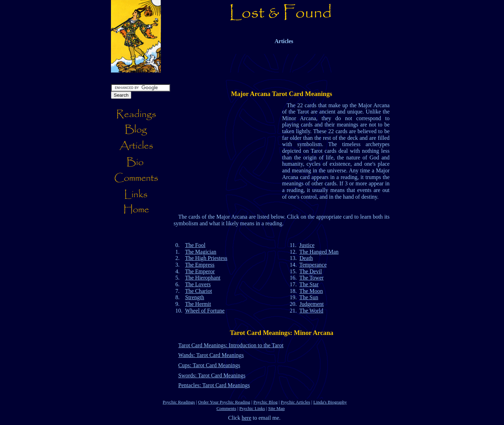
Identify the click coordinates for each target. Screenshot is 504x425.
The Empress (200, 265)
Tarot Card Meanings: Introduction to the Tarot (231, 345)
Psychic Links (252, 408)
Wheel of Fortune (205, 311)
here (246, 418)
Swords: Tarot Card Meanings (212, 375)
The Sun (309, 297)
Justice (307, 245)
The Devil (310, 271)
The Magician (201, 252)
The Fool (195, 245)
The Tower (311, 278)
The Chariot (199, 291)
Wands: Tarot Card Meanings (211, 355)
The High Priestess (206, 258)
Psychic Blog (265, 402)
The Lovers (198, 284)
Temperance (313, 265)
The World (311, 311)
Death (306, 258)
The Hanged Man (319, 252)
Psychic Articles (295, 402)
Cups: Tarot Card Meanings (209, 365)
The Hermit (198, 304)
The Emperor (200, 271)
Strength (195, 297)
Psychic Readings (179, 402)
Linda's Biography (330, 402)
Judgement (312, 304)
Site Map (276, 408)
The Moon (311, 291)
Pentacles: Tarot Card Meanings (214, 385)
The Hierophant (203, 278)
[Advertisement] (266, 75)
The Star (309, 284)
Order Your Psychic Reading (224, 402)
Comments (226, 408)
